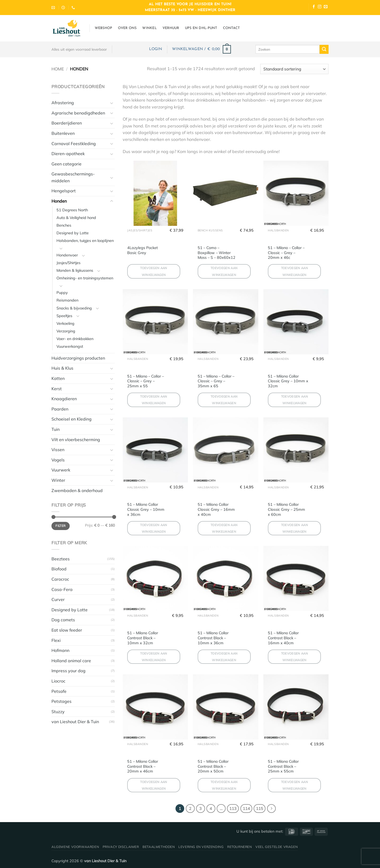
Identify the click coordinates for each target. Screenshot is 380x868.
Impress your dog (68, 671)
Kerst (57, 389)
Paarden (60, 409)
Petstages (61, 701)
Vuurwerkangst (70, 346)
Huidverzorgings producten (78, 358)
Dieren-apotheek (68, 154)
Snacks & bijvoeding (74, 308)
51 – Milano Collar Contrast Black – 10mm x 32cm (143, 638)
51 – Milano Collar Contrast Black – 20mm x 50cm (213, 766)
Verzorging (66, 331)
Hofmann (60, 650)
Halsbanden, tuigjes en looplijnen (85, 241)
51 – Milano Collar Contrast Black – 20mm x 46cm (143, 766)
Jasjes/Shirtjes (68, 263)
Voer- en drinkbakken (75, 339)
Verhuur (171, 28)
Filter (60, 526)
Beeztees (61, 559)
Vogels (58, 460)
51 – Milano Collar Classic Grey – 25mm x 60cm (286, 509)
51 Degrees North (72, 210)
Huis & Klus (62, 368)
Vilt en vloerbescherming (76, 440)
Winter (58, 480)
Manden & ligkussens (75, 270)
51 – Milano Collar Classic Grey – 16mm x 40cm (216, 509)
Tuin (56, 429)
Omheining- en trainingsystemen (85, 278)
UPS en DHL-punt (201, 28)
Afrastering (63, 103)
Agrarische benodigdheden (78, 113)
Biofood (59, 569)
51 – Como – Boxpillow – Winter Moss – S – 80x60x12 (217, 253)
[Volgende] (272, 809)
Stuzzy (58, 712)
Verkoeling (65, 323)
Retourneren (240, 847)
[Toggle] (112, 103)
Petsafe (59, 691)
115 (260, 809)
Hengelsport (64, 191)
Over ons (127, 28)
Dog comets (63, 620)
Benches (64, 225)
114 (246, 809)
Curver (58, 599)
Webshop (104, 28)
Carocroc (60, 579)
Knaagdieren (64, 399)
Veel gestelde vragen (277, 847)
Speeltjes (64, 316)
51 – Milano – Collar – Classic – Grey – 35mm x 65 (216, 381)
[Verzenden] (324, 49)
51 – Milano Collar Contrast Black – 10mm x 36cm (213, 638)
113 (233, 809)
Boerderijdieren (67, 123)
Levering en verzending (201, 847)
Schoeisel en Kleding (72, 419)
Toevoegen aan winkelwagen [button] (154, 271)
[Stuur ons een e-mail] (326, 7)
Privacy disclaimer (121, 847)
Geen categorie (66, 164)
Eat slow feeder (67, 630)
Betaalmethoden (159, 847)
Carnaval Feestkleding (74, 144)
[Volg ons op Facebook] (314, 7)
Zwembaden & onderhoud (77, 490)
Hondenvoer (67, 255)
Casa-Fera (62, 589)
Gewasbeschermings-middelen (73, 177)
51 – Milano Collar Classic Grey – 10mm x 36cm (146, 509)
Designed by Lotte (73, 233)
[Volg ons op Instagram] (320, 7)
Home (58, 69)
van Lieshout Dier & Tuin (75, 722)
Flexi (56, 640)
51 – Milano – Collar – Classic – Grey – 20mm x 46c (286, 253)
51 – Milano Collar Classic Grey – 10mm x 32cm (288, 381)
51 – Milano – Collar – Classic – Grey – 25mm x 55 (146, 381)
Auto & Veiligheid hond (76, 218)
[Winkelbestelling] (294, 69)
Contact (231, 28)
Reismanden (67, 300)
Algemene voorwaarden (75, 847)
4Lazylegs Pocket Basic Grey (142, 250)
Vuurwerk (61, 470)
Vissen (58, 450)
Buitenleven (63, 133)
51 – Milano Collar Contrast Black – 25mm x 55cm (283, 766)
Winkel (149, 28)
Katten (58, 378)
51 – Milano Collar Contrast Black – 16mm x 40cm (283, 638)
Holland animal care (71, 661)
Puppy (62, 293)
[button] (156, 49)
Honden (59, 201)
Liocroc (58, 681)
